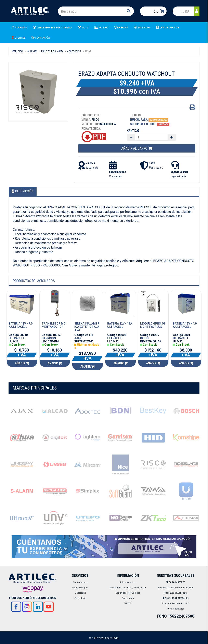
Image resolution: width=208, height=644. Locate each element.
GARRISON (49, 338)
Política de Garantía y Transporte (128, 587)
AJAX (78, 338)
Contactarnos (80, 582)
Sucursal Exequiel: (143, 124)
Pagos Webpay (80, 587)
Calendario (80, 598)
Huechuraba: (139, 120)
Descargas (80, 593)
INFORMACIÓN (41, 38)
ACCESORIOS (74, 51)
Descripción (23, 191)
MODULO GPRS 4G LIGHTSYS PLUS (153, 325)
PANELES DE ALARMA (52, 51)
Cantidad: (134, 131)
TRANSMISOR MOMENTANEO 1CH (54, 325)
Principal (18, 51)
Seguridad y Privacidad (128, 593)
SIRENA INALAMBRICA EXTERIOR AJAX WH (87, 327)
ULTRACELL (17, 338)
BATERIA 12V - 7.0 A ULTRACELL (21, 325)
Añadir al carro (137, 148)
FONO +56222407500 (176, 616)
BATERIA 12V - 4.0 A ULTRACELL (185, 325)
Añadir (22, 363)
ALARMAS (32, 51)
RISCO (144, 338)
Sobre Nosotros (128, 582)
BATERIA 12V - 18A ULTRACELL (120, 325)
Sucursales (128, 598)
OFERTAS (18, 38)
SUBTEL (128, 603)
